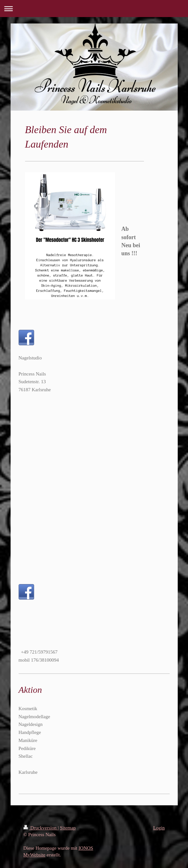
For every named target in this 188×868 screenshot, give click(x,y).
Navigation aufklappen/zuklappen (94, 9)
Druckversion (41, 828)
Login (159, 828)
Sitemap (68, 828)
